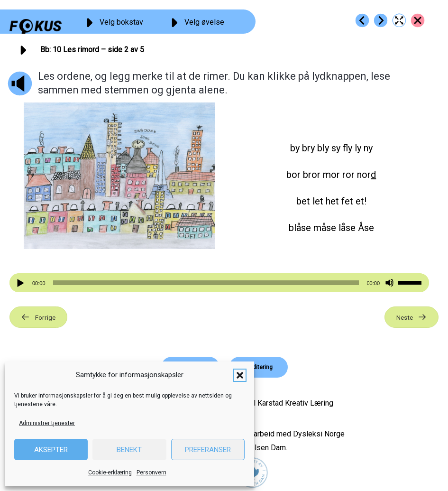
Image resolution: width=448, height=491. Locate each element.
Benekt (129, 450)
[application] (219, 283)
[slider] (206, 283)
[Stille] (389, 283)
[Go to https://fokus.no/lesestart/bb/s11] (381, 20)
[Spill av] (22, 283)
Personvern (151, 472)
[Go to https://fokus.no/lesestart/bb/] (418, 20)
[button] (240, 375)
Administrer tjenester (47, 423)
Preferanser (208, 450)
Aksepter (51, 450)
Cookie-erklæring (110, 472)
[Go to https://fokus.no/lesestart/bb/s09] (362, 20)
